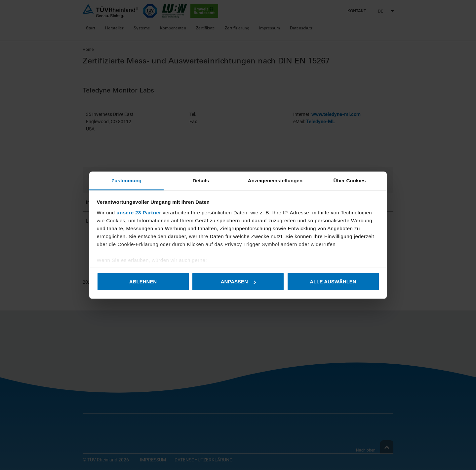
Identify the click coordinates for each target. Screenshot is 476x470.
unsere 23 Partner (139, 212)
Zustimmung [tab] (126, 180)
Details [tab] (201, 180)
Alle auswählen (333, 282)
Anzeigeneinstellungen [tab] (275, 180)
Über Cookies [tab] (350, 180)
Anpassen (238, 282)
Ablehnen (143, 282)
